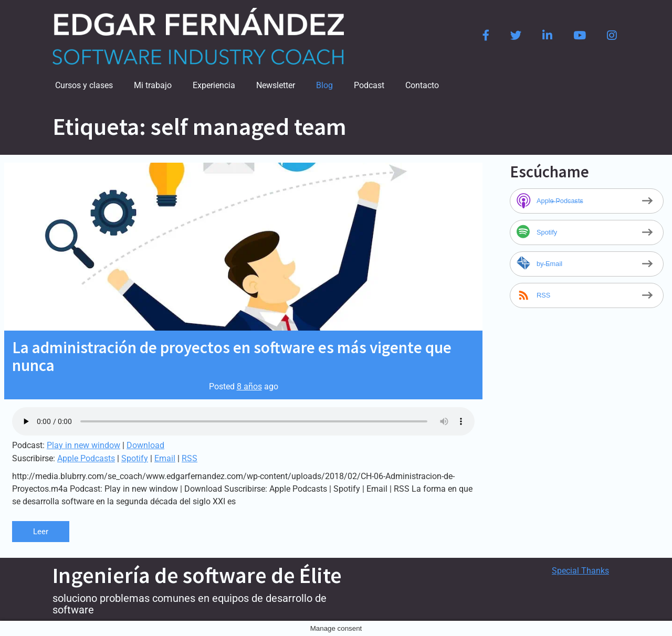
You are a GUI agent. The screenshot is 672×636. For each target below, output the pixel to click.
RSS (190, 458)
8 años (249, 386)
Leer (41, 531)
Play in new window (83, 445)
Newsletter (276, 85)
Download (145, 445)
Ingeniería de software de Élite (197, 575)
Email (165, 458)
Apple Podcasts (86, 458)
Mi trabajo (153, 85)
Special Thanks (580, 571)
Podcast (369, 85)
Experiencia (214, 85)
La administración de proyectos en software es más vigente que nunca (232, 356)
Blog (324, 85)
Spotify (135, 458)
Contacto (422, 85)
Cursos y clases (84, 85)
